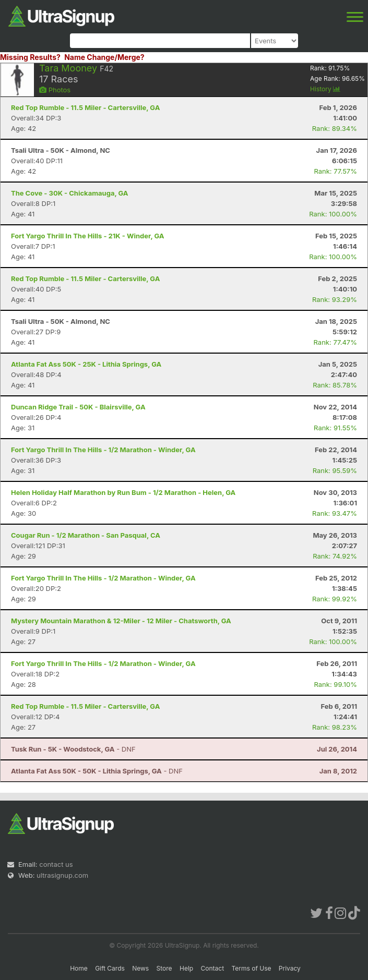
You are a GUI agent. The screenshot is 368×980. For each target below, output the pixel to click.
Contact (213, 968)
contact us (56, 864)
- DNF (73, 749)
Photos (55, 90)
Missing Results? (30, 57)
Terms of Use (251, 968)
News (140, 968)
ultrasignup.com (62, 875)
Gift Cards (110, 968)
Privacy (290, 968)
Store (164, 968)
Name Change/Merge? (104, 57)
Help (186, 968)
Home (79, 968)
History (325, 89)
